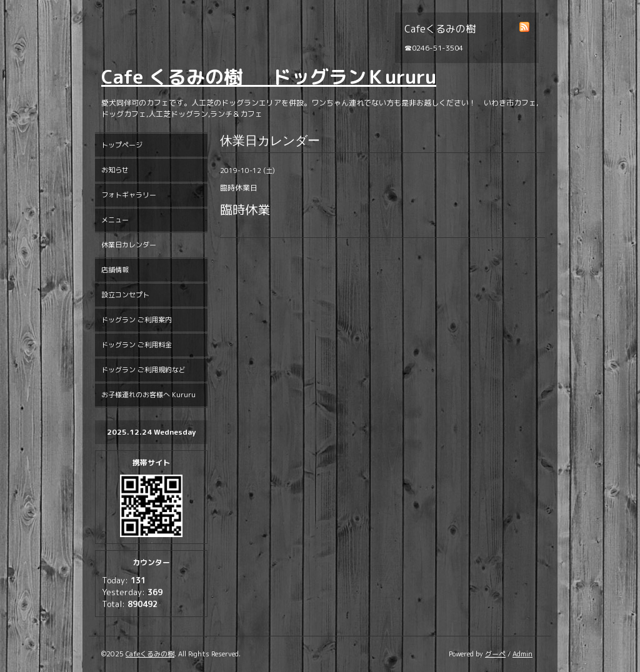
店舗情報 (115, 270)
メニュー (115, 220)
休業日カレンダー (129, 245)
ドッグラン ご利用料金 (137, 345)
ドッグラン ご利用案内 (137, 320)
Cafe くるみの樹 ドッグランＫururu (269, 77)
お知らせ (115, 170)
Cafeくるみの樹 (150, 654)
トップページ (122, 145)
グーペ (495, 654)
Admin (522, 654)
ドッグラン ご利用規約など (143, 370)
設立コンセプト (125, 295)
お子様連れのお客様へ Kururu (148, 395)
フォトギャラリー (129, 195)
